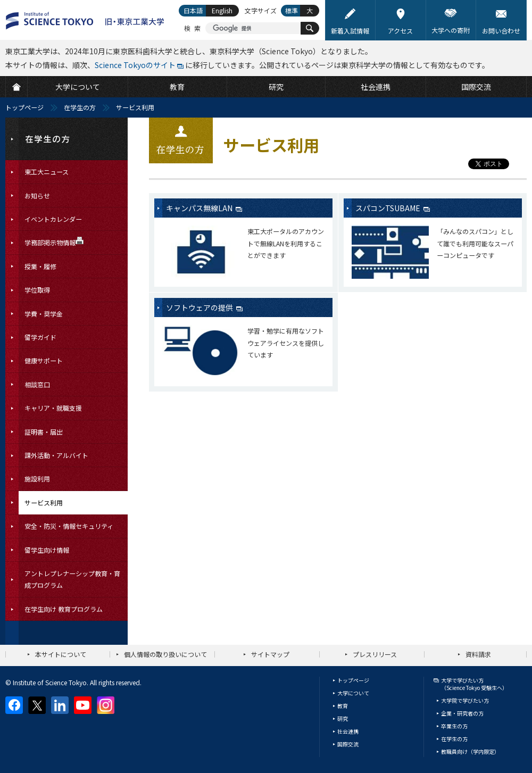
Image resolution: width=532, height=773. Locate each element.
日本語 (193, 10)
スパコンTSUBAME (389, 208)
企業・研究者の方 (462, 713)
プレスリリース (375, 654)
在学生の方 (80, 107)
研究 (343, 718)
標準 (292, 10)
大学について (353, 693)
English (222, 10)
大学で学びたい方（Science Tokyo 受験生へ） (474, 684)
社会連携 (348, 731)
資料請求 (478, 654)
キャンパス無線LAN (200, 208)
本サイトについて (61, 654)
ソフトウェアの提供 (200, 307)
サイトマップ (270, 654)
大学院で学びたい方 (465, 700)
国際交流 (348, 744)
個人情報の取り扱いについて (165, 654)
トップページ (24, 107)
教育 (343, 706)
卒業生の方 (454, 726)
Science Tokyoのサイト (135, 65)
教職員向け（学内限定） (470, 751)
